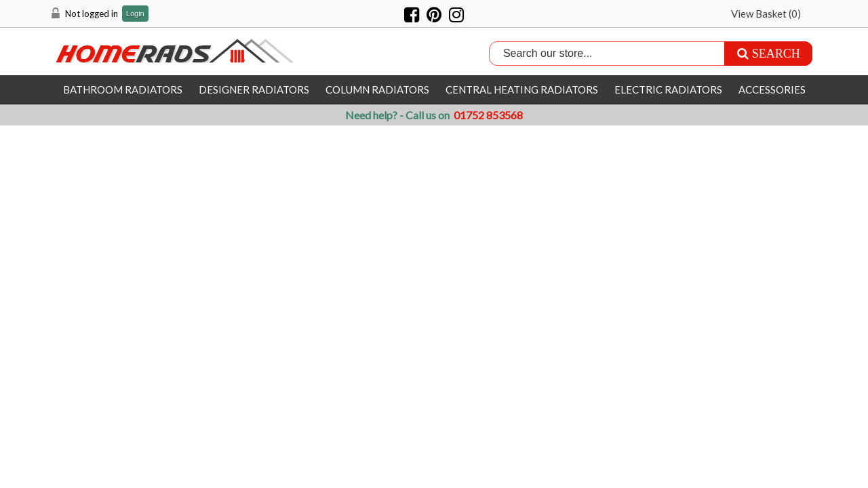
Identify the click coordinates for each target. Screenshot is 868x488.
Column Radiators (377, 89)
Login (135, 14)
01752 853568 (488, 115)
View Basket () (766, 14)
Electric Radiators (668, 89)
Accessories (772, 89)
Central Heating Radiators (522, 89)
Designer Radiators (254, 89)
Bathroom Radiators (123, 89)
